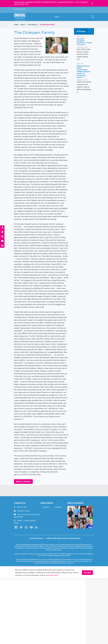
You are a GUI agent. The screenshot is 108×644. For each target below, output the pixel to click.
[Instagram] (27, 587)
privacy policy (62, 640)
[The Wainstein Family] (83, 571)
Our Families (33, 28)
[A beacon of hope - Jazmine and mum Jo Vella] (70, 571)
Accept (87, 637)
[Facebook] (16, 587)
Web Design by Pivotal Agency (69, 603)
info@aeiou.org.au (23, 571)
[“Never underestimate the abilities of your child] (83, 583)
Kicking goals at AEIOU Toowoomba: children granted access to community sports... (83, 75)
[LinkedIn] (16, 592)
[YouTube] (33, 587)
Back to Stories (23, 541)
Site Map (46, 567)
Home (16, 28)
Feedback (58, 567)
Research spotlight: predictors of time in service (84, 45)
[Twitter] (22, 587)
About (23, 28)
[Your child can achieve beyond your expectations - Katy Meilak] (77, 571)
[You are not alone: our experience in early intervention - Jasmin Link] (77, 583)
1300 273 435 (20, 9)
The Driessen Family (47, 28)
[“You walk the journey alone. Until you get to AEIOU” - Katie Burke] (90, 583)
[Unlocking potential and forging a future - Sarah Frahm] (70, 583)
